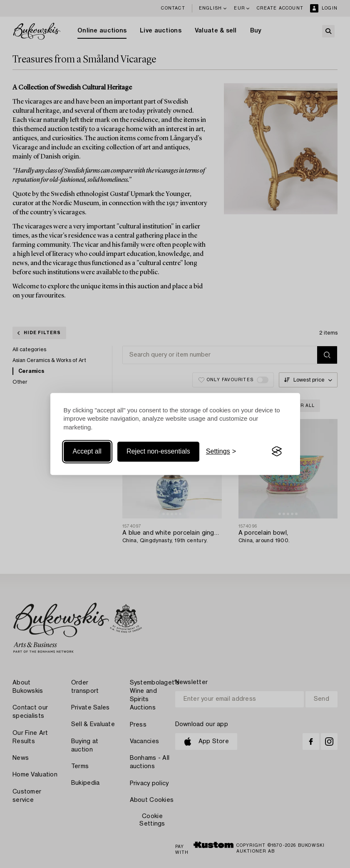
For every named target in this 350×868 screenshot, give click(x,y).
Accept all (87, 451)
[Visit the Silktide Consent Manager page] (277, 451)
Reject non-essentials (158, 451)
